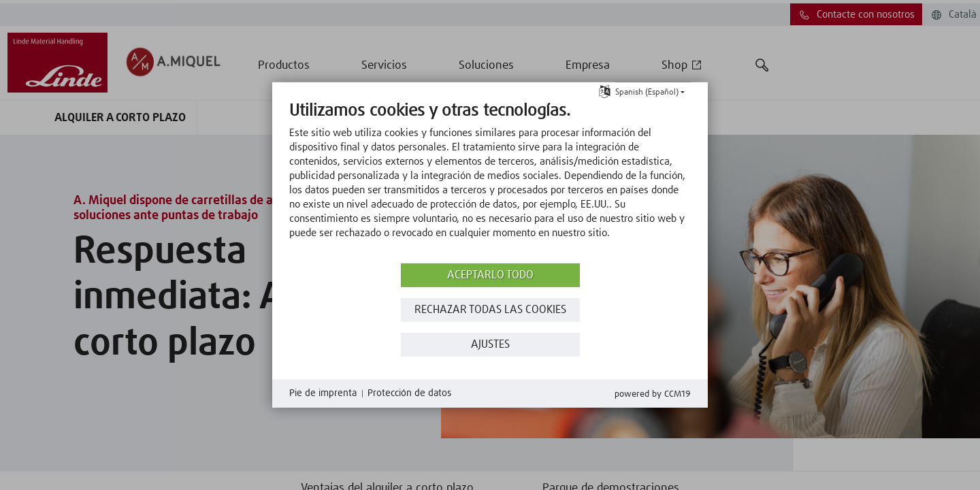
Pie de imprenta (323, 393)
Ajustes (490, 345)
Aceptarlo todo (490, 275)
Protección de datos (409, 393)
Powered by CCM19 (653, 394)
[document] (490, 180)
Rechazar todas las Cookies (490, 310)
